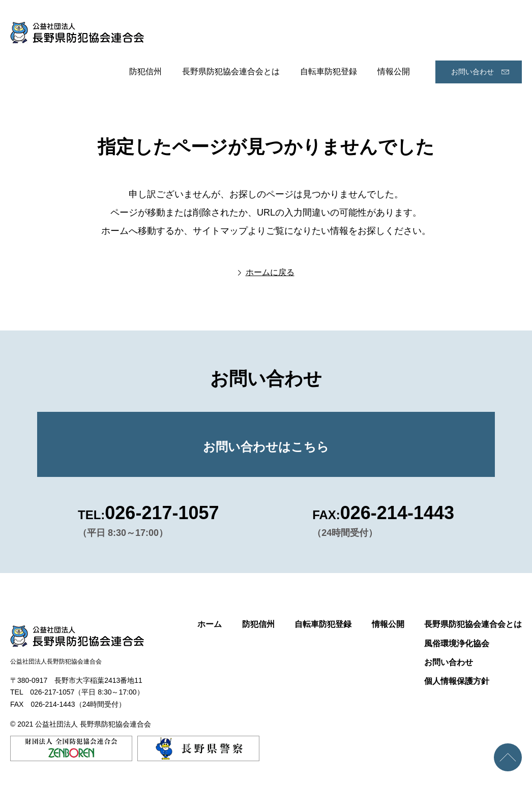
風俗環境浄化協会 (457, 643)
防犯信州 (145, 71)
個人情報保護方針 (457, 681)
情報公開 (394, 71)
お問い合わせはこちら (266, 447)
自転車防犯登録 (329, 71)
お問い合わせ (472, 72)
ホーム (210, 624)
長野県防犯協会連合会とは (231, 71)
